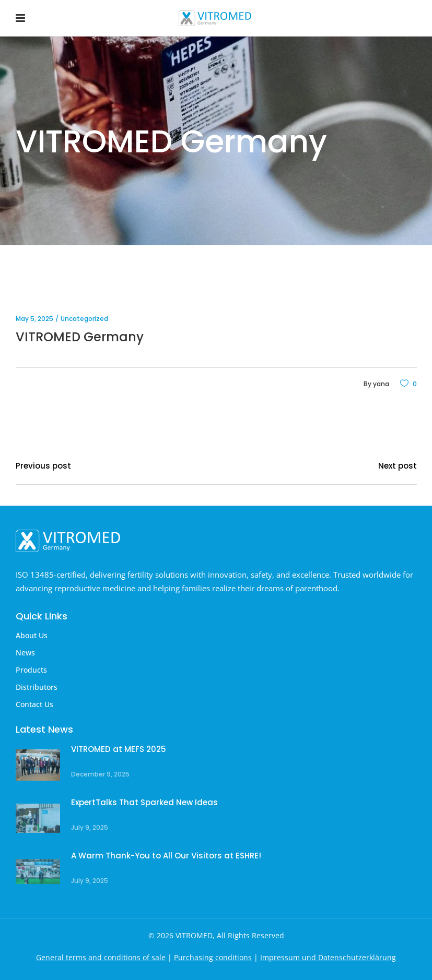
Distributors (37, 687)
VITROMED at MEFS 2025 (119, 749)
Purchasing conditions (213, 957)
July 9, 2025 (90, 827)
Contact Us (34, 704)
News (25, 653)
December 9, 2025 (100, 774)
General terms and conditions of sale (101, 957)
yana (381, 384)
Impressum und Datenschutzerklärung (328, 957)
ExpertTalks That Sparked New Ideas (144, 802)
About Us (32, 635)
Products (31, 670)
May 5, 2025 (34, 319)
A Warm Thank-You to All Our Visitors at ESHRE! (166, 856)
